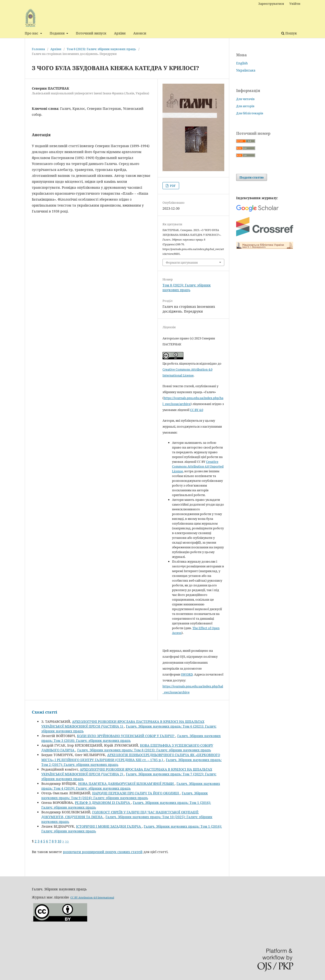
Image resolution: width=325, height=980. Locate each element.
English (242, 63)
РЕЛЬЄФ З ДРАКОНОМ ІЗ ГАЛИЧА (103, 803)
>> (67, 841)
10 (59, 841)
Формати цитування (182, 262)
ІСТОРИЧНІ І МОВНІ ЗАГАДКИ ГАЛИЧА (109, 826)
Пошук (289, 33)
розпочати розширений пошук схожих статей (103, 852)
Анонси (140, 33)
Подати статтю (252, 177)
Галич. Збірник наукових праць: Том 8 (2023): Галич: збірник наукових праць (144, 750)
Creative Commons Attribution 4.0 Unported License (198, 466)
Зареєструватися (271, 4)
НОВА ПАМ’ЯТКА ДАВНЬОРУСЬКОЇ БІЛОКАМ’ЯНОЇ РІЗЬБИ (126, 784)
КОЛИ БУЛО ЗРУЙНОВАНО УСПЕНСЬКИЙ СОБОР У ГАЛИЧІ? (126, 736)
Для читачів (245, 99)
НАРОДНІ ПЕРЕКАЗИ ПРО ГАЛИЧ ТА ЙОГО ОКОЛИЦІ (136, 793)
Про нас (32, 33)
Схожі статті (45, 712)
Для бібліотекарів (250, 113)
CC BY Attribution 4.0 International (92, 897)
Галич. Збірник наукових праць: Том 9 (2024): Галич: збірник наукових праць (125, 795)
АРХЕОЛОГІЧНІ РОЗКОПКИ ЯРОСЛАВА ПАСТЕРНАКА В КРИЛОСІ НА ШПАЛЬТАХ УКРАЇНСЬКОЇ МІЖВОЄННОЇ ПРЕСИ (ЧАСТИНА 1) (123, 724)
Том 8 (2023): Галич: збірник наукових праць (101, 49)
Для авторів (245, 106)
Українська (246, 70)
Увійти (295, 4)
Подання (58, 33)
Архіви (120, 33)
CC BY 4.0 (197, 410)
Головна (38, 49)
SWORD (187, 674)
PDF (172, 186)
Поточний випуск (91, 33)
